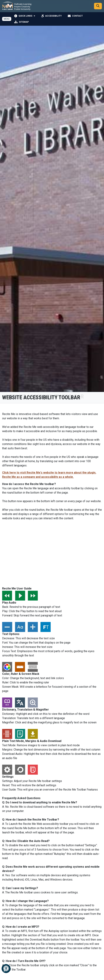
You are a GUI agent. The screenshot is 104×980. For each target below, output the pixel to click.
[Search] (98, 6)
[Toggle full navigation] (7, 19)
